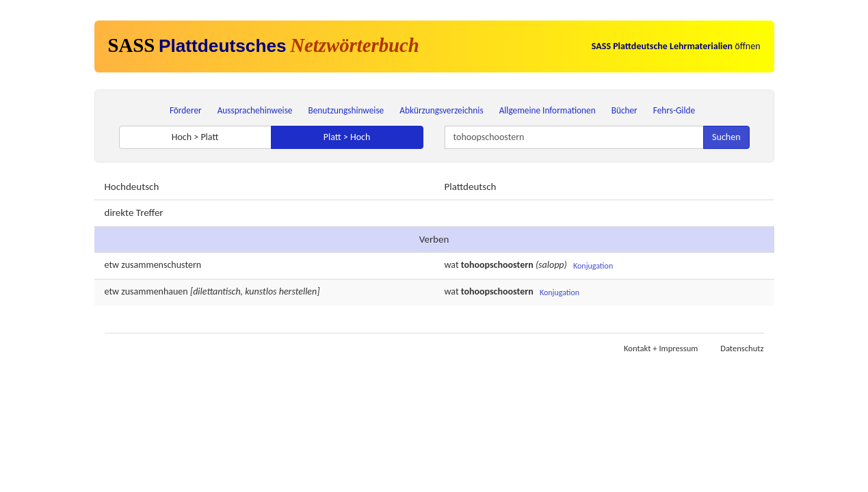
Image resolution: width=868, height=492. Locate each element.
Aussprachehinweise (255, 110)
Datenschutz (742, 348)
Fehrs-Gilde (674, 110)
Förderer (186, 110)
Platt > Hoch (347, 137)
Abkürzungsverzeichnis (441, 110)
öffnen (676, 46)
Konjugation (593, 266)
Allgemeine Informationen (548, 110)
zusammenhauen (154, 291)
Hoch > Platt (195, 137)
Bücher (624, 110)
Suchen (726, 137)
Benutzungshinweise (346, 110)
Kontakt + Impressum (661, 348)
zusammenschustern (161, 265)
